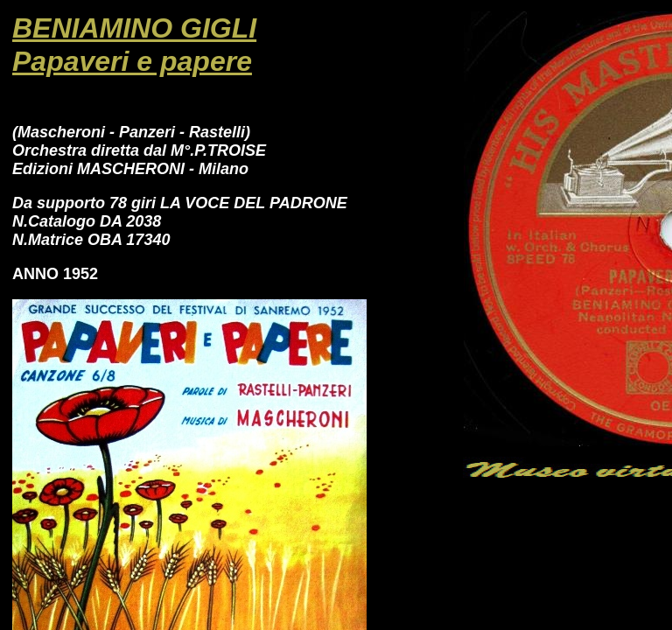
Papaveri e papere (132, 61)
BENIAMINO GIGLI (134, 28)
